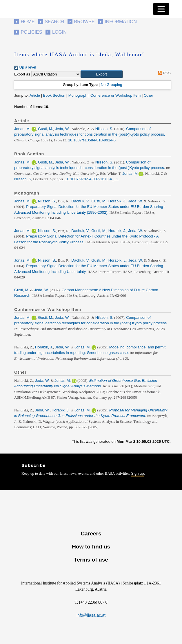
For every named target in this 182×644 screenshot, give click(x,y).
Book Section (54, 95)
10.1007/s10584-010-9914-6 (92, 140)
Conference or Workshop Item (115, 95)
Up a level (25, 67)
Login (59, 32)
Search (54, 22)
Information (121, 22)
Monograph (78, 95)
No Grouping (112, 85)
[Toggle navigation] (161, 9)
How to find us (91, 547)
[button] (102, 74)
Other (149, 95)
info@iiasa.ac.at (91, 615)
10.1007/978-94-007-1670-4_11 (92, 179)
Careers (91, 534)
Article (35, 95)
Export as (22, 74)
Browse (84, 22)
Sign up (137, 473)
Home (28, 22)
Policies (32, 32)
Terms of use (91, 560)
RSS (163, 73)
